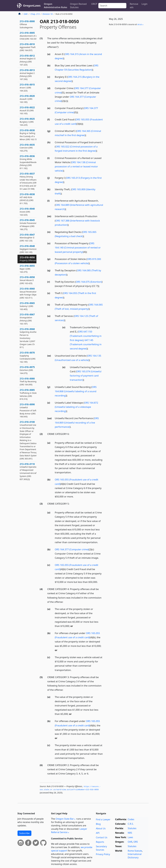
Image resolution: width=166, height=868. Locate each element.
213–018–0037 (29, 181)
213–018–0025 (27, 122)
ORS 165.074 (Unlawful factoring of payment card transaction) (86, 376)
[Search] (112, 6)
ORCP (94, 4)
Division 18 (48, 14)
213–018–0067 (27, 319)
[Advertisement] (128, 50)
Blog (98, 824)
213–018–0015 (27, 88)
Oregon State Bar (65, 819)
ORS (136, 842)
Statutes (132, 828)
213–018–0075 (27, 370)
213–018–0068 (29, 338)
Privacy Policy (103, 854)
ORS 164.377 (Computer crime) (72, 549)
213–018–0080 (28, 382)
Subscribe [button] (24, 833)
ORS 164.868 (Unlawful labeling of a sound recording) (76, 391)
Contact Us (101, 837)
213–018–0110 (29, 472)
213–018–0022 (27, 110)
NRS (130, 833)
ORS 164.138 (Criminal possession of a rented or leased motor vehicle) (76, 166)
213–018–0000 (27, 24)
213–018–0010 (28, 47)
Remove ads (134, 6)
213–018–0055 (27, 269)
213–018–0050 (28, 259)
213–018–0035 (27, 148)
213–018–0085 (29, 394)
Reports (100, 842)
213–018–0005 (29, 36)
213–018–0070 (28, 357)
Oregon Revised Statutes (78, 6)
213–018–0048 (29, 249)
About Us (101, 828)
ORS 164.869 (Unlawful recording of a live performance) (77, 422)
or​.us (140, 24)
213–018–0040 (27, 212)
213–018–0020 (27, 99)
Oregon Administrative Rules (55, 6)
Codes (131, 819)
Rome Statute (135, 851)
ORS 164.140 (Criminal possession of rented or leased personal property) (78, 248)
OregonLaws (32, 6)
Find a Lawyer (103, 819)
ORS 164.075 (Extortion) (89, 282)
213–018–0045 (28, 225)
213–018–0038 (27, 199)
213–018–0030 (29, 135)
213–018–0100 (29, 440)
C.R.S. (131, 824)
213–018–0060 (29, 293)
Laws (130, 837)
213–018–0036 (29, 162)
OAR (26, 14)
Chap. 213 (35, 14)
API (98, 833)
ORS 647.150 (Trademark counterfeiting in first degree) (86, 336)
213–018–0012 (28, 60)
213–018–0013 (27, 75)
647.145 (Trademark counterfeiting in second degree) (86, 344)
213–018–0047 (27, 238)
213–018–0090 (28, 410)
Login (145, 4)
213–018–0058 (27, 280)
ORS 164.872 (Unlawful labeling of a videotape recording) (76, 407)
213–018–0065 (27, 306)
